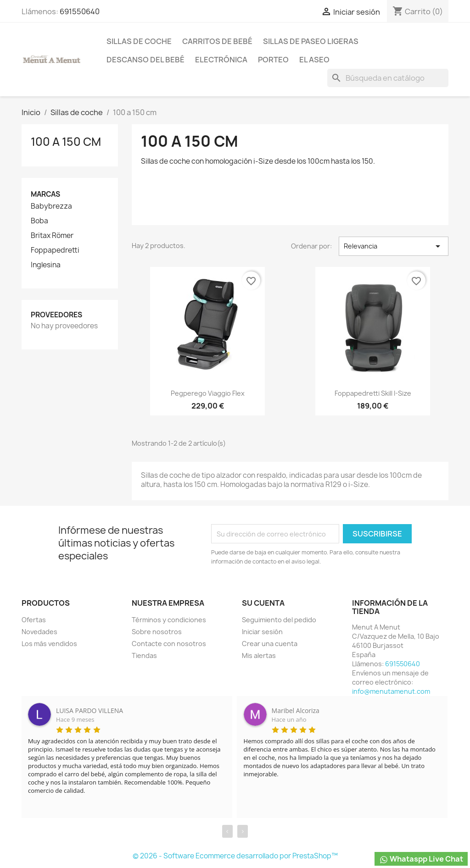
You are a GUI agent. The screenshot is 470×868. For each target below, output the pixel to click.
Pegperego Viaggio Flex (208, 393)
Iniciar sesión (262, 632)
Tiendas (144, 655)
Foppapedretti (55, 250)
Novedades (39, 632)
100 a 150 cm (66, 142)
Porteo (273, 60)
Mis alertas (259, 655)
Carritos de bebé (217, 41)
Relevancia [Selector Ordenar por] (394, 246)
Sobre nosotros (157, 632)
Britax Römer (52, 236)
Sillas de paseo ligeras (311, 41)
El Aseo (314, 60)
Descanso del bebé (145, 60)
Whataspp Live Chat (421, 859)
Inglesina (46, 265)
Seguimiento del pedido (279, 620)
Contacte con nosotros (169, 644)
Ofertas (34, 620)
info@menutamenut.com (391, 691)
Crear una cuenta (270, 644)
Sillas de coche (139, 41)
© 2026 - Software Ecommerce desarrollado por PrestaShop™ (235, 856)
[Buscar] (388, 78)
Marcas (45, 194)
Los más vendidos (49, 644)
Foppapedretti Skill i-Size (373, 393)
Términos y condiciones (169, 620)
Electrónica (221, 60)
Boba (39, 221)
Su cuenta (263, 603)
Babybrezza (51, 206)
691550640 (80, 11)
